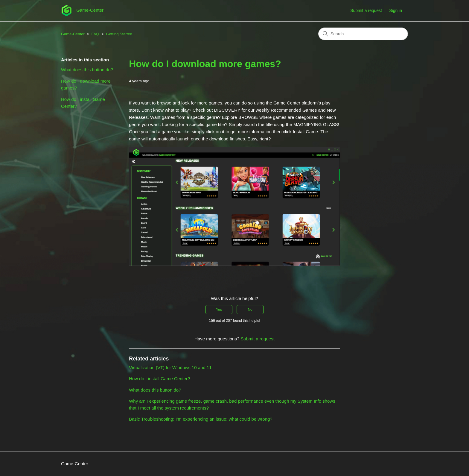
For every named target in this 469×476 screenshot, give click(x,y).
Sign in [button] (396, 10)
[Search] (363, 34)
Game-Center (73, 34)
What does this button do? (87, 70)
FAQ (95, 34)
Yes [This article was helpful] (219, 310)
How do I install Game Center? (83, 103)
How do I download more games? (86, 84)
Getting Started (119, 34)
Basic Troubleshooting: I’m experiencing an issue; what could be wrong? (201, 419)
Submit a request (366, 10)
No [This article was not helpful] (250, 310)
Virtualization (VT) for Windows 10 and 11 (170, 367)
